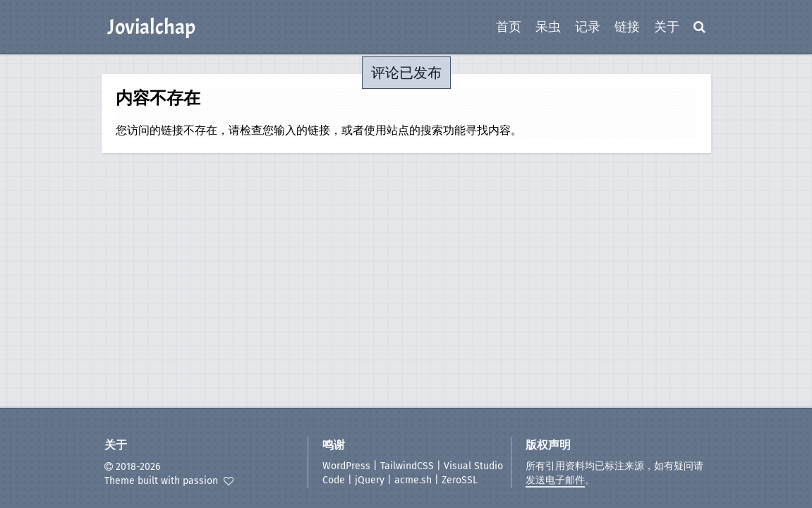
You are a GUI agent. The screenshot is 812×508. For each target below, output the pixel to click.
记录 (588, 27)
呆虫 (548, 27)
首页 (509, 27)
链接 (627, 27)
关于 (667, 27)
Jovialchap (151, 27)
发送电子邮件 (555, 480)
